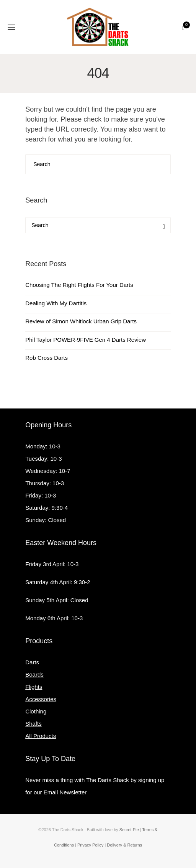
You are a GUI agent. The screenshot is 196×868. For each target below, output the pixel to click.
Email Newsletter (65, 792)
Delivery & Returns (124, 845)
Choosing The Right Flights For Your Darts (79, 285)
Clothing (36, 711)
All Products (41, 736)
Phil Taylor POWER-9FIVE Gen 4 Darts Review (86, 340)
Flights (34, 687)
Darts (32, 662)
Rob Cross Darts (47, 358)
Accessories (41, 699)
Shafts (33, 724)
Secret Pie (129, 830)
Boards (34, 674)
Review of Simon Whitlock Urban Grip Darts (81, 321)
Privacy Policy (90, 845)
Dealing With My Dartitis (56, 303)
